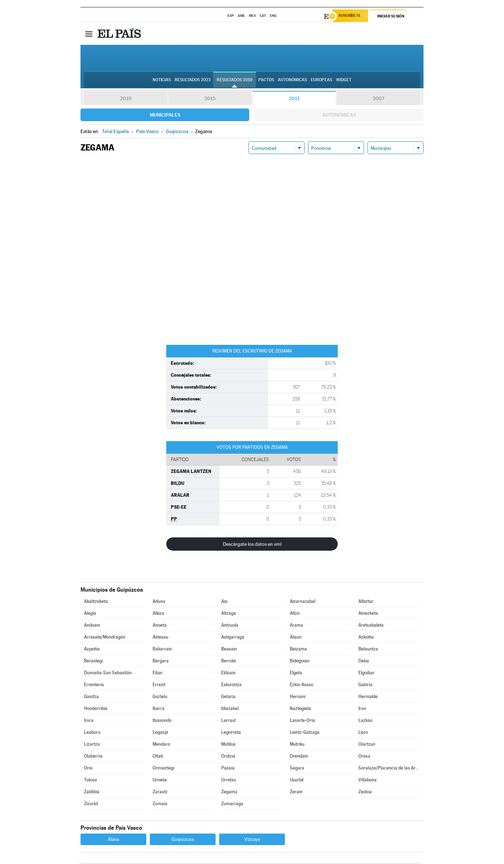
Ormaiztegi (163, 769)
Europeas (321, 81)
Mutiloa (228, 745)
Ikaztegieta (300, 709)
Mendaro (161, 745)
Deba (364, 662)
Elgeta (296, 674)
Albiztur (366, 602)
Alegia (90, 614)
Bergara (161, 662)
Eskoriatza (231, 686)
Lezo (363, 733)
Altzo (295, 614)
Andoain (92, 626)
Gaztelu (160, 698)
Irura (89, 721)
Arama (296, 626)
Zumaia (160, 805)
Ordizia (228, 757)
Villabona (367, 781)
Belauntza (368, 650)
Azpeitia (92, 650)
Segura (297, 769)
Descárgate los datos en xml (252, 545)
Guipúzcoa (183, 840)
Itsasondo (162, 721)
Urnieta (160, 781)
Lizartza (92, 745)
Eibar (158, 674)
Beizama (298, 650)
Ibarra (159, 709)
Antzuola (230, 626)
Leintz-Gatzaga (305, 733)
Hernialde (368, 698)
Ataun (296, 638)
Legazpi (160, 733)
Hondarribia (96, 709)
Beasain (229, 650)
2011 (294, 99)
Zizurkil (91, 805)
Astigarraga (233, 638)
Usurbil (297, 781)
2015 (210, 99)
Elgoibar (366, 674)
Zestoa (365, 793)
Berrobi (229, 662)
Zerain (296, 793)
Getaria (228, 698)
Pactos (266, 81)
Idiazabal (230, 709)
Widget (344, 81)
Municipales (165, 116)
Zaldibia (92, 793)
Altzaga (229, 614)
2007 (379, 99)
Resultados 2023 (193, 81)
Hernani (298, 698)
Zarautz (160, 793)
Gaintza (91, 698)
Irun (362, 709)
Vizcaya (252, 840)
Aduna (159, 602)
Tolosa (90, 781)
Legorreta (231, 733)
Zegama (229, 793)
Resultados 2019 (234, 81)
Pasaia (228, 769)
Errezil (159, 686)
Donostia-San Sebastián (108, 674)
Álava (113, 840)
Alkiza (158, 614)
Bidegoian (300, 662)
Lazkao (365, 721)
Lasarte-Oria (302, 721)
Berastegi (93, 662)
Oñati (158, 757)
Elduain (228, 674)
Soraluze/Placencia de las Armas (389, 769)
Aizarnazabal (303, 602)
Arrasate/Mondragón (105, 638)
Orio (88, 769)
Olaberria (93, 757)
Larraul (228, 721)
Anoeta (160, 626)
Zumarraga (232, 805)
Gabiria (365, 686)
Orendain (299, 757)
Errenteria (94, 686)
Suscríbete (352, 16)
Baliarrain (162, 650)
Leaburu (92, 733)
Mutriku (297, 745)
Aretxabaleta (371, 626)
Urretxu (229, 781)
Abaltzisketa (96, 602)
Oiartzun (367, 745)
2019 (126, 99)
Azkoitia (366, 638)
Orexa (364, 757)
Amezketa (368, 614)
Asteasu (160, 638)
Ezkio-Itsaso (302, 686)
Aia (224, 602)
